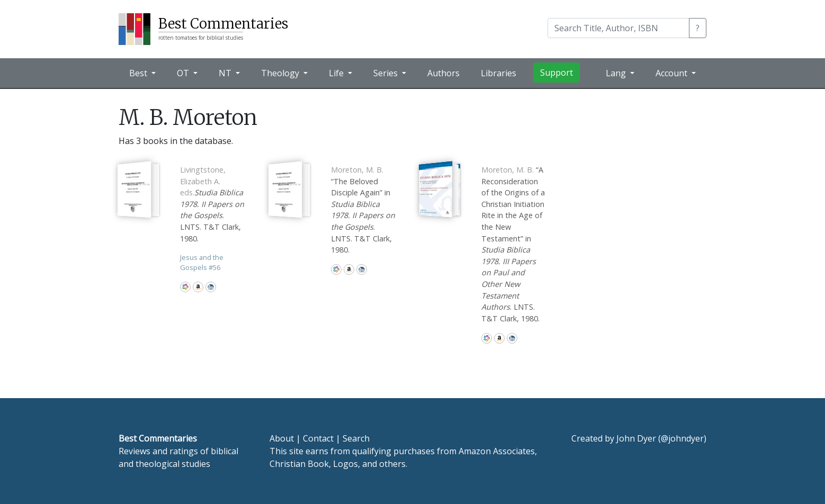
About (282, 438)
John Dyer (636, 438)
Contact (318, 438)
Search (356, 438)
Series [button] (387, 73)
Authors (443, 73)
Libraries (499, 73)
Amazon (198, 287)
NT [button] (226, 73)
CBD (211, 287)
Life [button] (337, 73)
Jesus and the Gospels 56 (202, 262)
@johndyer (682, 438)
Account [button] (672, 73)
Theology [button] (281, 73)
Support (557, 73)
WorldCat (185, 287)
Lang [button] (617, 73)
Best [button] (139, 73)
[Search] (618, 28)
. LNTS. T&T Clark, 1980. (212, 204)
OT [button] (184, 73)
